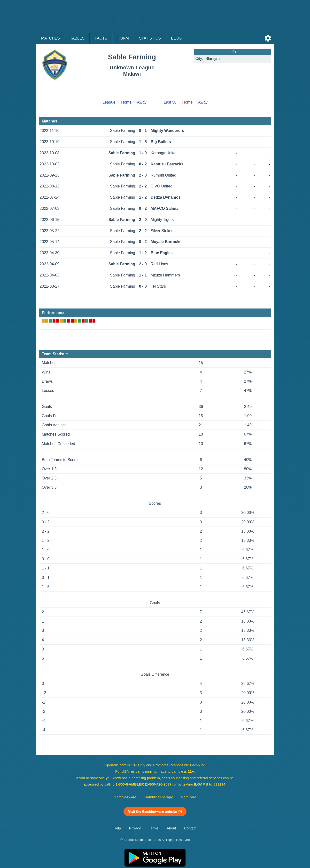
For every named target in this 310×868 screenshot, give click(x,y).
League (109, 102)
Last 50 (170, 102)
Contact (190, 828)
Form (123, 38)
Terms (154, 828)
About (171, 828)
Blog (176, 38)
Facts (101, 38)
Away (142, 102)
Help (117, 828)
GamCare (189, 797)
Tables (77, 38)
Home (126, 102)
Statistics (150, 38)
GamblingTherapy (159, 797)
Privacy (135, 828)
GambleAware (125, 797)
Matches (50, 38)
